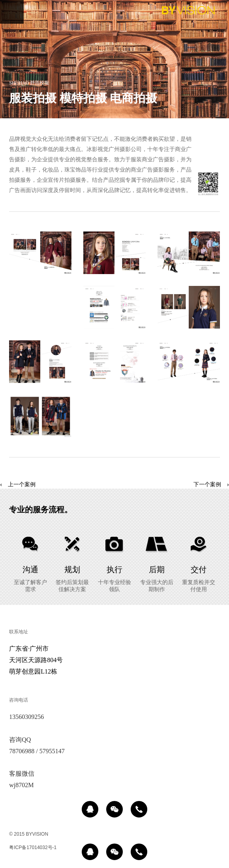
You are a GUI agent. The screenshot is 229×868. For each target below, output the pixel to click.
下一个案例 (207, 485)
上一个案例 (18, 485)
